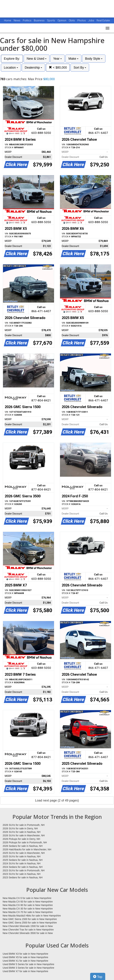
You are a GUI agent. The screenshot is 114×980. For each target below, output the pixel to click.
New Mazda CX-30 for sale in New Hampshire (28, 909)
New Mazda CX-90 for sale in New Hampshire (28, 905)
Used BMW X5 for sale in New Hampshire (25, 957)
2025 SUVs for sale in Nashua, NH (22, 856)
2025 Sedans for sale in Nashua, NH (23, 860)
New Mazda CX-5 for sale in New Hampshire (27, 898)
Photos (82, 20)
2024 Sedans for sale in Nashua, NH (23, 867)
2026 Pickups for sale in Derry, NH (21, 839)
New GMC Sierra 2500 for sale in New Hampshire (30, 923)
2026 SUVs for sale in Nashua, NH (22, 832)
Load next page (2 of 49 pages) (57, 800)
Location (11, 68)
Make (73, 59)
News (17, 20)
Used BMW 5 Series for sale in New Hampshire (28, 964)
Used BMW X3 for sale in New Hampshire (25, 954)
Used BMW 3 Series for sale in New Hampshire (28, 968)
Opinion (62, 20)
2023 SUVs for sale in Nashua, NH (22, 874)
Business (40, 20)
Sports (51, 20)
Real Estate (103, 20)
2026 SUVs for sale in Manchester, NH (24, 835)
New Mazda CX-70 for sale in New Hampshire (28, 912)
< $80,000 (58, 67)
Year (57, 59)
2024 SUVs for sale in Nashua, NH (22, 863)
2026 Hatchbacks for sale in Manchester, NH (27, 849)
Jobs (92, 20)
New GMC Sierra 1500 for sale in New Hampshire (30, 919)
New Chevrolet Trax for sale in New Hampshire (28, 930)
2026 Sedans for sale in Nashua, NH (23, 846)
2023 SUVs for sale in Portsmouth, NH (24, 870)
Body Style (94, 59)
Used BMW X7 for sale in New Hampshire (25, 971)
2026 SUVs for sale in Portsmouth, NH (24, 825)
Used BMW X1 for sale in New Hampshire (25, 961)
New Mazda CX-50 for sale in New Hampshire (28, 902)
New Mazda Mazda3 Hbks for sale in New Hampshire (32, 916)
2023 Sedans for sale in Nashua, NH (23, 877)
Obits (72, 20)
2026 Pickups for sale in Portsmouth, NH (25, 842)
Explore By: (12, 59)
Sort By (80, 68)
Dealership (33, 68)
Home (8, 20)
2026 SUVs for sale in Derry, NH (20, 828)
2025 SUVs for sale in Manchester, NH (24, 853)
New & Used (37, 59)
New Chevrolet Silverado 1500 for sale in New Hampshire (28, 926)
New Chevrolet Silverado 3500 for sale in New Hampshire (28, 933)
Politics (27, 20)
